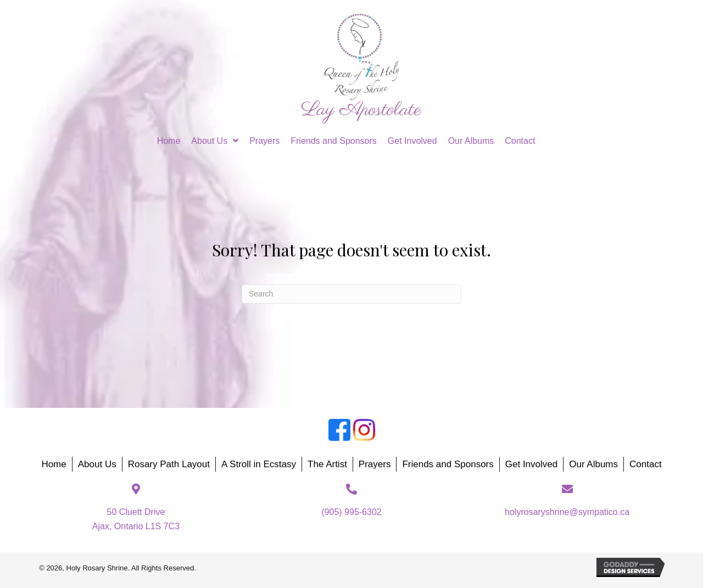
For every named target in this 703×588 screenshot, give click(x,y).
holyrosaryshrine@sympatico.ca (567, 512)
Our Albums (593, 464)
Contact (646, 464)
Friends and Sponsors (448, 464)
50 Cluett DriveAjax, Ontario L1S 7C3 (136, 519)
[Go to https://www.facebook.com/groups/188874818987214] (339, 430)
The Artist (327, 464)
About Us (97, 464)
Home (54, 464)
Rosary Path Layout (169, 464)
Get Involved (531, 464)
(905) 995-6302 (351, 512)
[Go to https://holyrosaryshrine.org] (361, 66)
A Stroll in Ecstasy (259, 464)
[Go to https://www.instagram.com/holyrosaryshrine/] (364, 430)
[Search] (351, 294)
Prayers (375, 464)
